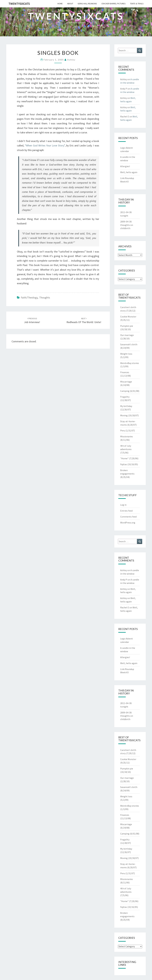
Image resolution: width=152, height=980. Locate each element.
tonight (124, 216)
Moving (124, 415)
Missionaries (127, 436)
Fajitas (124, 464)
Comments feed (128, 517)
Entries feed (126, 511)
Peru (123, 431)
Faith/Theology (29, 297)
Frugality (125, 397)
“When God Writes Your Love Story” (45, 145)
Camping (125, 391)
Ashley (71, 60)
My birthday (126, 406)
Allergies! (125, 166)
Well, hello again (129, 172)
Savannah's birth (129, 344)
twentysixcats (19, 4)
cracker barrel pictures (113, 4)
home (60, 4)
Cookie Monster (128, 317)
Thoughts (45, 297)
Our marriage (127, 335)
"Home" (124, 458)
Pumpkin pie (127, 326)
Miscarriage (126, 382)
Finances (125, 372)
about (70, 4)
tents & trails (137, 4)
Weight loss (126, 354)
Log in (123, 505)
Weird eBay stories (130, 363)
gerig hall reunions (87, 4)
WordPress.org (128, 523)
